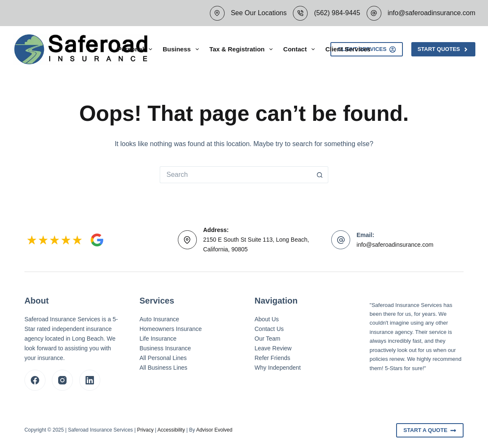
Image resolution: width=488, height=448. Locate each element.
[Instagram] (62, 380)
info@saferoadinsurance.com (432, 13)
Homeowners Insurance (171, 329)
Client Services (348, 49)
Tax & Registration (243, 49)
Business (182, 49)
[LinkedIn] (90, 380)
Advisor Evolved (214, 430)
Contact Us (269, 329)
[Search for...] (236, 175)
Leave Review (273, 348)
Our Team (267, 339)
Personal (137, 49)
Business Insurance (165, 348)
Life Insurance (158, 339)
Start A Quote (430, 430)
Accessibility (171, 430)
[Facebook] (35, 380)
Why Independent (278, 368)
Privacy (145, 430)
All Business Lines (164, 368)
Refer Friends (272, 358)
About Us (267, 319)
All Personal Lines (163, 358)
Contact (301, 49)
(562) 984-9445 (337, 13)
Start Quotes (443, 49)
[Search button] (320, 175)
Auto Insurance (159, 319)
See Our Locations (259, 13)
